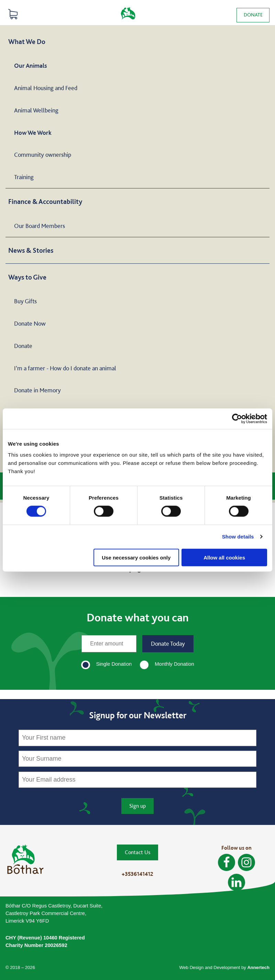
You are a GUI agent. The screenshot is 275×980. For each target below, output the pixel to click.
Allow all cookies (224, 557)
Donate (253, 15)
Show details (238, 537)
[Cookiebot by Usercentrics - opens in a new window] (237, 419)
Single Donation (114, 664)
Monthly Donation (174, 664)
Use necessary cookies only (136, 557)
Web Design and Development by (224, 967)
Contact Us (137, 852)
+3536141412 (137, 874)
